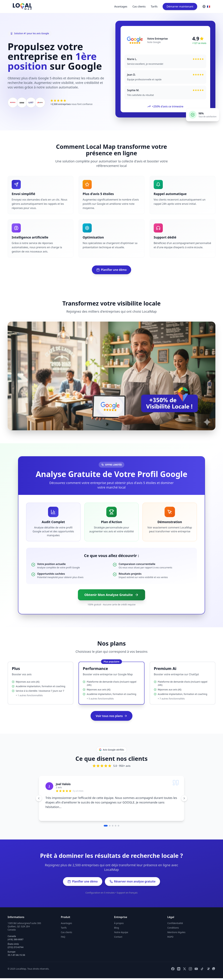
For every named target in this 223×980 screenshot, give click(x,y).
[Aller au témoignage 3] (113, 827)
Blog (117, 929)
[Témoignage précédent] (39, 799)
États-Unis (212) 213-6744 (15, 947)
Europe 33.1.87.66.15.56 (16, 955)
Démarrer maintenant (180, 6)
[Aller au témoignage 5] (118, 827)
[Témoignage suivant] (184, 799)
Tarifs (154, 6)
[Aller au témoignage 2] (110, 827)
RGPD (170, 939)
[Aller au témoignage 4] (116, 827)
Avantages (121, 6)
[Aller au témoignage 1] (106, 827)
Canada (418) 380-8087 (15, 940)
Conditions (173, 929)
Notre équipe (121, 934)
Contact (118, 939)
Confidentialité (175, 925)
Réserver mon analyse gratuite (134, 883)
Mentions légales (176, 934)
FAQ (63, 939)
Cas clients (139, 6)
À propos (119, 925)
